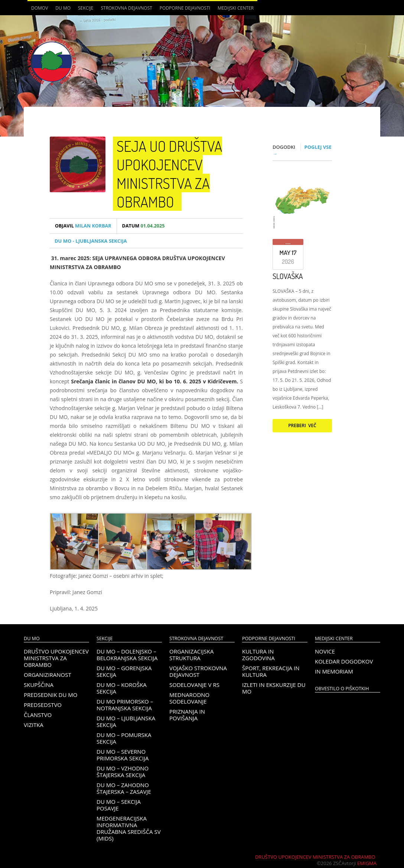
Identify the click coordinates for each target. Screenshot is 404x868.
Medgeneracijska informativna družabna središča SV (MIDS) (129, 828)
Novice (325, 651)
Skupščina (39, 685)
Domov (40, 8)
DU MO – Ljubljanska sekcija (126, 721)
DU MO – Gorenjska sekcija (124, 671)
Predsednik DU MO (50, 695)
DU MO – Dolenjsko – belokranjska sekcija (127, 655)
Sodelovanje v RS (194, 685)
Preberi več (302, 425)
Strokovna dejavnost (126, 8)
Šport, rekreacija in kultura (271, 671)
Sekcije (86, 8)
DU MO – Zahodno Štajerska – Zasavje (124, 788)
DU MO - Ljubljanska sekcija (91, 241)
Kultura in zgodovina (258, 655)
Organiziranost (48, 675)
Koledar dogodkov (344, 661)
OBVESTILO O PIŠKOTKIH (342, 689)
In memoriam (334, 671)
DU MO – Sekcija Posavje (119, 805)
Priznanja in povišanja (187, 715)
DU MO (63, 8)
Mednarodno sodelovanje (189, 698)
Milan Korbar (83, 226)
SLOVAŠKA (288, 276)
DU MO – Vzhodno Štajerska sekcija (123, 772)
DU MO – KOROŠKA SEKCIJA (122, 688)
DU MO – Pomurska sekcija (124, 738)
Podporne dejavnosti (185, 8)
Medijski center (236, 8)
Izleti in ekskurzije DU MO (274, 688)
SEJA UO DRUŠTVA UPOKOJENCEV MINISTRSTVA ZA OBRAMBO (169, 174)
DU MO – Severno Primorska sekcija (123, 755)
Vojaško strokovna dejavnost (198, 671)
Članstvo (38, 715)
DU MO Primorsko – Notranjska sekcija (125, 705)
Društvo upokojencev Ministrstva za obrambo (56, 658)
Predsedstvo (43, 705)
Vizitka (34, 725)
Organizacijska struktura (191, 655)
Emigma (367, 863)
